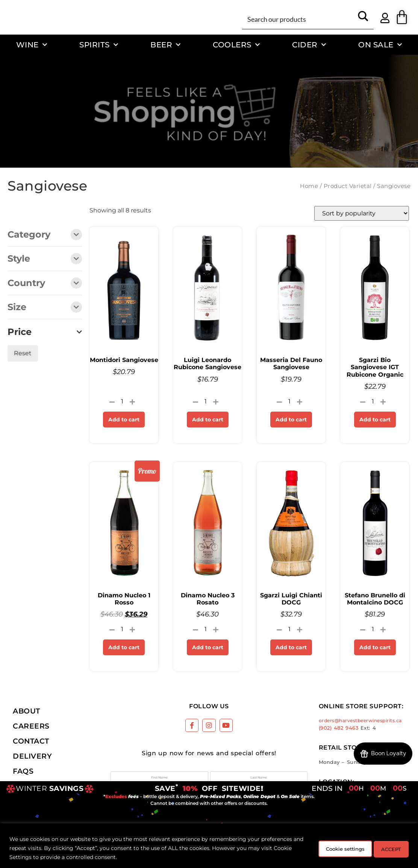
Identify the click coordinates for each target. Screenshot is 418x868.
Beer (166, 45)
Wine (32, 45)
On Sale (380, 45)
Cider (309, 45)
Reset (23, 353)
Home (309, 186)
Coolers (236, 45)
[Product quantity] (122, 401)
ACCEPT (387, 848)
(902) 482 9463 (339, 728)
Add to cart (124, 420)
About (27, 711)
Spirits (99, 45)
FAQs (23, 771)
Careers (31, 726)
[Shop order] (362, 213)
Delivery (32, 756)
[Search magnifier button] (363, 19)
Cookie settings (331, 848)
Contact (31, 741)
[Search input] (299, 19)
